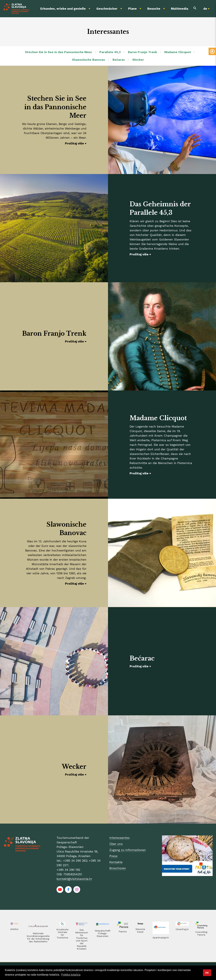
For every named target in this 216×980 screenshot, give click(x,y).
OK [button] (207, 973)
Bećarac (119, 60)
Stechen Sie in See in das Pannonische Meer (59, 52)
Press (113, 856)
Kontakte (116, 862)
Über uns (116, 844)
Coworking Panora (201, 933)
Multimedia (180, 9)
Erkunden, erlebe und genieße (63, 9)
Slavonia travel (140, 930)
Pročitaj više (74, 143)
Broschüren (118, 868)
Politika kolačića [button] (71, 975)
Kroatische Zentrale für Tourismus (62, 933)
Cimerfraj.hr (182, 929)
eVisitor (14, 929)
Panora (123, 931)
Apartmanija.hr (161, 938)
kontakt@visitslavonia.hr (74, 879)
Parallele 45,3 (110, 52)
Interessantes (119, 838)
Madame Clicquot (178, 52)
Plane (132, 9)
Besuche (154, 9)
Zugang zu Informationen (128, 850)
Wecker (138, 60)
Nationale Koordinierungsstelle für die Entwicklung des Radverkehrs (38, 937)
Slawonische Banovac (89, 60)
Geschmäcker (107, 9)
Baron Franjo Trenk (143, 52)
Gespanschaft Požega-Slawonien (103, 933)
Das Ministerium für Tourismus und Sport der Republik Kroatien (82, 939)
